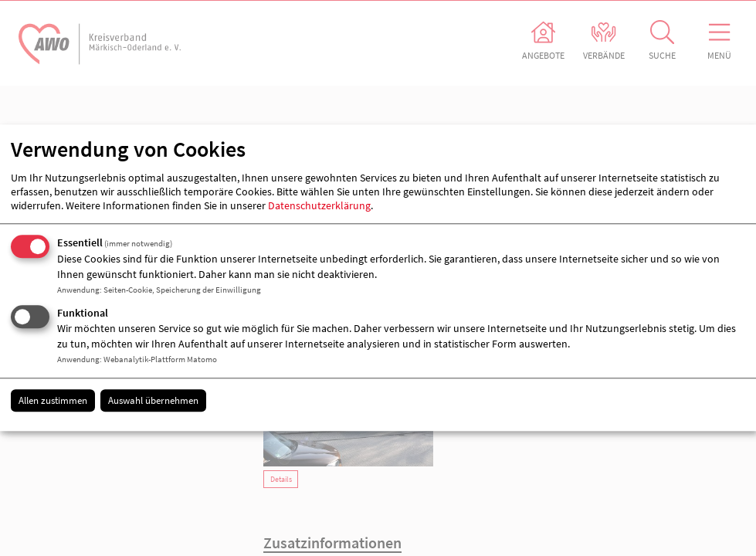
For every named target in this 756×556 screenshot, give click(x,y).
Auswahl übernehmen (153, 400)
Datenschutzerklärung (319, 205)
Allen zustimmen (53, 400)
